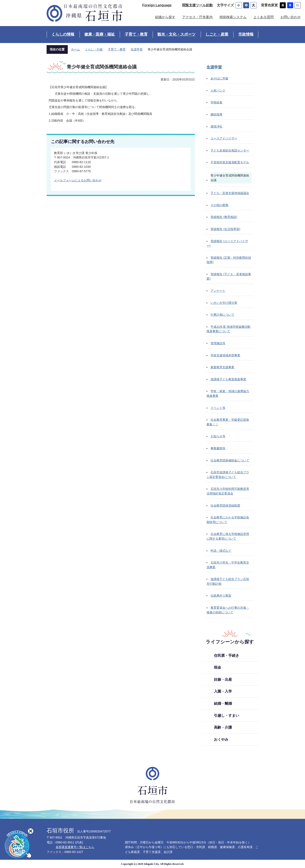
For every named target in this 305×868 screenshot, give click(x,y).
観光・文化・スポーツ (176, 34)
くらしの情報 (63, 34)
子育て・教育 (136, 34)
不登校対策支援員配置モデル (230, 162)
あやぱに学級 (219, 78)
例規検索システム (233, 17)
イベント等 (218, 408)
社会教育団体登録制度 (225, 506)
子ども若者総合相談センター (230, 150)
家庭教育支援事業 (222, 367)
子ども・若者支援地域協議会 (230, 193)
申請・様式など (221, 551)
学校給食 (216, 102)
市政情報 (246, 34)
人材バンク (218, 90)
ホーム (75, 49)
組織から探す (165, 17)
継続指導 (216, 114)
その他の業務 (219, 205)
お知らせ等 (218, 436)
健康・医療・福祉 (100, 34)
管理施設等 (218, 343)
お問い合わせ (291, 17)
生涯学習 (137, 49)
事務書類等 (218, 448)
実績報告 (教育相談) (224, 217)
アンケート (218, 291)
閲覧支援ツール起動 (197, 5)
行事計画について (222, 315)
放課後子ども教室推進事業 (228, 379)
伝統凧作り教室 (221, 596)
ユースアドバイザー (224, 138)
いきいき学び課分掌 (224, 303)
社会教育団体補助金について (230, 460)
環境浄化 (216, 126)
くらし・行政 (94, 49)
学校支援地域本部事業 (225, 355)
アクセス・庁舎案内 (197, 17)
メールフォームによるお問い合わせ (78, 180)
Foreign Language (157, 5)
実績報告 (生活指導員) (225, 229)
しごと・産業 (217, 34)
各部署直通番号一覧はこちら (75, 847)
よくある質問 (263, 17)
